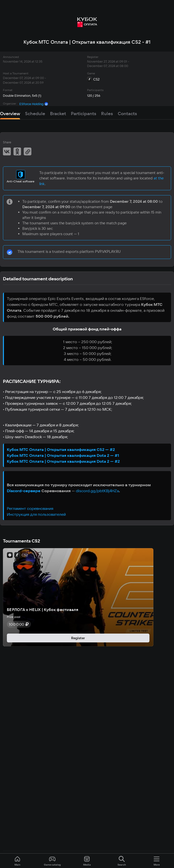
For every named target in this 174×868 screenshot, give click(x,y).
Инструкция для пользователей (36, 514)
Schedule (35, 114)
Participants (84, 114)
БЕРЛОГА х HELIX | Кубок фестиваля (43, 610)
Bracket (58, 114)
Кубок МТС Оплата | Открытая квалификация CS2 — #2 (61, 449)
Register (78, 638)
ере (37, 491)
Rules (107, 114)
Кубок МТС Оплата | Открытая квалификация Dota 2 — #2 (63, 461)
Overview (10, 114)
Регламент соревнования (30, 508)
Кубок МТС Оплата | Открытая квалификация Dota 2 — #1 (63, 455)
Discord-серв (20, 491)
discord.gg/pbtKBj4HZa (97, 491)
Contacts (127, 114)
